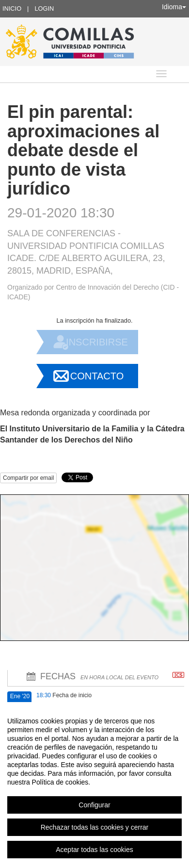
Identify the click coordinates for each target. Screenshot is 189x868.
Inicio (12, 8)
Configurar (94, 805)
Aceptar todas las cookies (94, 850)
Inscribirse (97, 342)
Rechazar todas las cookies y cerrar (95, 827)
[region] (94, 785)
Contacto (97, 376)
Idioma (174, 7)
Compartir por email (28, 478)
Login (44, 8)
